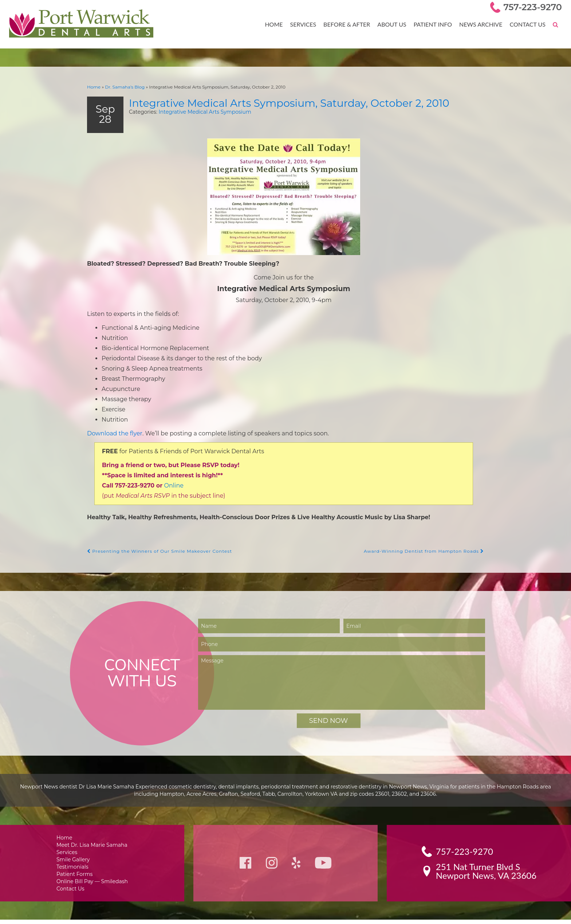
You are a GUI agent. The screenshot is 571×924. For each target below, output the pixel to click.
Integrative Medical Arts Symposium (196, 111)
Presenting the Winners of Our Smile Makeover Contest (155, 553)
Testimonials (74, 870)
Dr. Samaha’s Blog (122, 87)
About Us (395, 24)
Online (164, 486)
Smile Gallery (74, 862)
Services (308, 24)
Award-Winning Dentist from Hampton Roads (428, 553)
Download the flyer (113, 434)
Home (280, 24)
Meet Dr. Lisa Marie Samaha (92, 847)
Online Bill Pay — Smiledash (92, 885)
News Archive (482, 24)
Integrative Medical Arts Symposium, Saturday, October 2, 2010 (300, 102)
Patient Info (435, 24)
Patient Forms (76, 877)
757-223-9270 (534, 7)
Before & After (351, 24)
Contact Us (528, 24)
